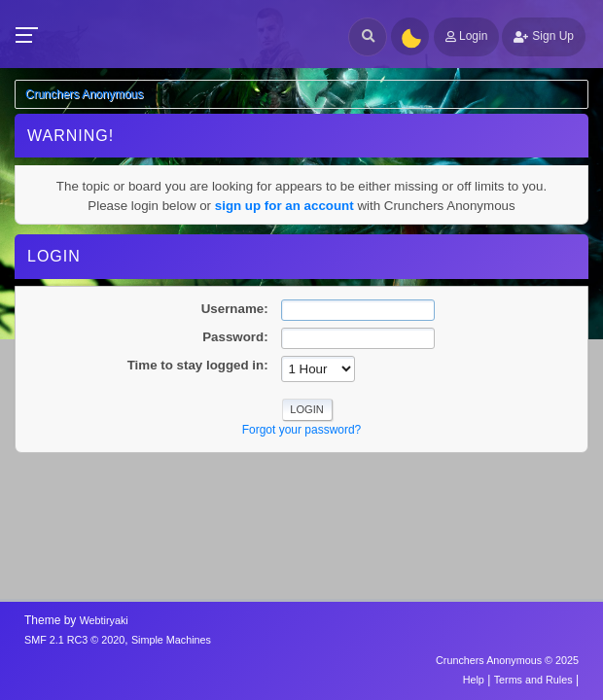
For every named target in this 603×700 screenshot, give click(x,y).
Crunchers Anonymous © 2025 (507, 660)
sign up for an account (284, 206)
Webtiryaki (104, 620)
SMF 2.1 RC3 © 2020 (74, 640)
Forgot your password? (302, 430)
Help (474, 680)
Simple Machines (171, 640)
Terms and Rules (533, 680)
